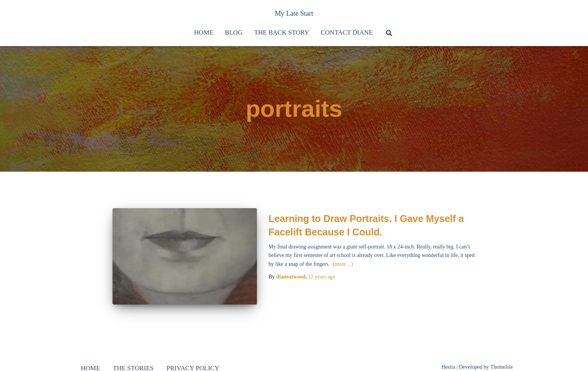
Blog (234, 32)
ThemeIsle (501, 367)
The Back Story (282, 32)
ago (322, 277)
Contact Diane (347, 32)
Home (204, 32)
